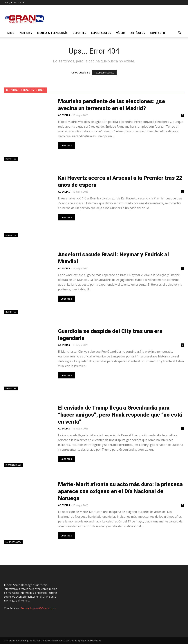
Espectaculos (101, 33)
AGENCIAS (64, 115)
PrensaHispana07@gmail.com (38, 608)
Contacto (158, 33)
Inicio (11, 33)
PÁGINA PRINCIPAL (104, 73)
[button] (180, 33)
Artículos (138, 33)
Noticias (26, 33)
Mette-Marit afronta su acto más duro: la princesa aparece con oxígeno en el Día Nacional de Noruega (120, 491)
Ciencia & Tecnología (52, 33)
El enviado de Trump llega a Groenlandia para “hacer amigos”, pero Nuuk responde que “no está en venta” (120, 415)
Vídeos (121, 33)
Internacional (13, 465)
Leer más (66, 145)
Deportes (79, 33)
